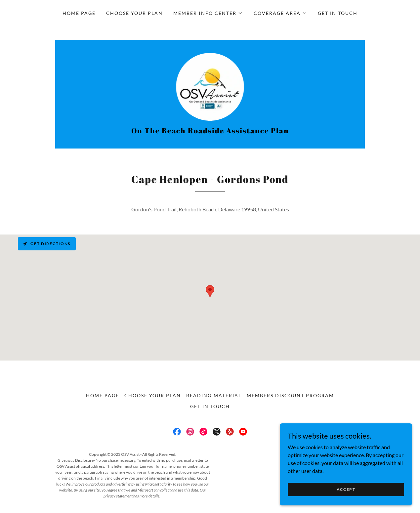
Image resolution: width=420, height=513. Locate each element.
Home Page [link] (79, 13)
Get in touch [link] (338, 13)
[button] (208, 13)
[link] (210, 86)
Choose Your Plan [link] (134, 13)
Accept (346, 489)
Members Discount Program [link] (290, 396)
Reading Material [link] (214, 396)
